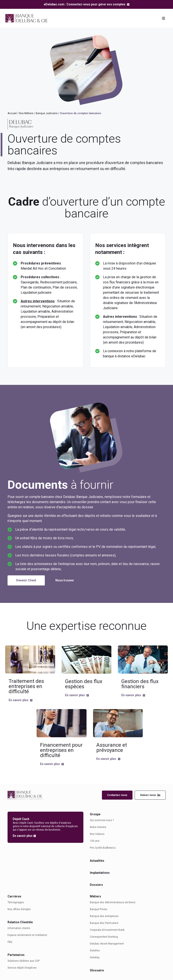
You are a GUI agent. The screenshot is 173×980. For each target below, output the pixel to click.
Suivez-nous (150, 795)
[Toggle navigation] (164, 18)
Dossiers (96, 885)
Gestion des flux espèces (84, 684)
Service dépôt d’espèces (22, 968)
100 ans (95, 841)
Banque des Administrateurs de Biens (113, 902)
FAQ (10, 942)
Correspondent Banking (104, 937)
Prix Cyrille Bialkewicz (103, 848)
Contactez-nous (117, 795)
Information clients (19, 928)
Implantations (100, 873)
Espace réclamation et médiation (27, 935)
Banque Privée (98, 909)
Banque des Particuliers (104, 923)
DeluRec (95, 951)
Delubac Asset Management (107, 944)
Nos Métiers (26, 113)
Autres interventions (38, 301)
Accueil (12, 113)
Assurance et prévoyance (112, 748)
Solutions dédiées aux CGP (24, 961)
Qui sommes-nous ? (102, 820)
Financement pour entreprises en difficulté (61, 750)
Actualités (97, 861)
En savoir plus (19, 700)
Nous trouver (65, 580)
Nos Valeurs (97, 834)
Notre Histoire (98, 827)
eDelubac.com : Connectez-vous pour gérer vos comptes (85, 4)
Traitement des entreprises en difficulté (26, 686)
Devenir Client (26, 580)
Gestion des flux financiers (140, 684)
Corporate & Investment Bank (107, 930)
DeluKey (95, 957)
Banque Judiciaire (47, 113)
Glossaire (97, 970)
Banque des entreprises (104, 916)
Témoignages (16, 902)
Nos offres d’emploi (19, 909)
